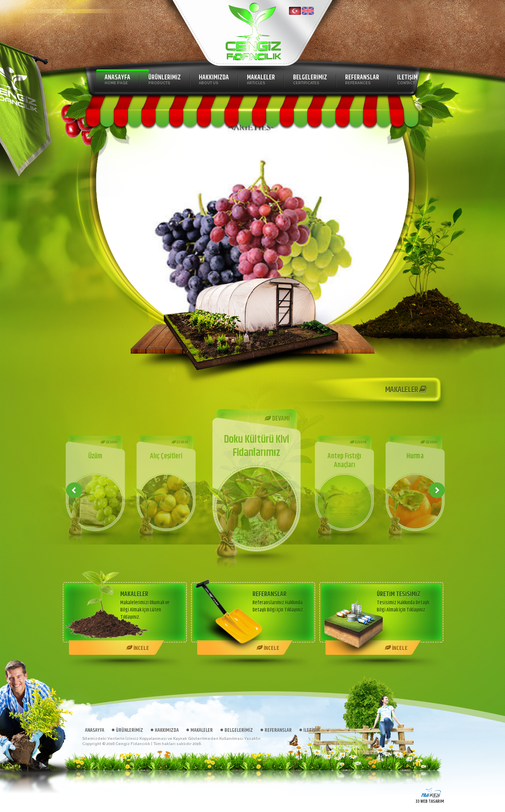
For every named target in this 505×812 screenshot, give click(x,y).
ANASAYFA (117, 79)
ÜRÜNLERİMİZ (165, 79)
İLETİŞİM (407, 79)
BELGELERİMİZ (310, 79)
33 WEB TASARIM (430, 801)
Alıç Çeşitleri (166, 456)
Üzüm (95, 456)
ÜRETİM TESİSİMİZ (399, 594)
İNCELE (138, 648)
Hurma (415, 456)
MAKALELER (261, 79)
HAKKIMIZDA (214, 79)
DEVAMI (109, 442)
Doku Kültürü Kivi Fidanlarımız (257, 446)
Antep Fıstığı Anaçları (344, 461)
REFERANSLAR (362, 79)
